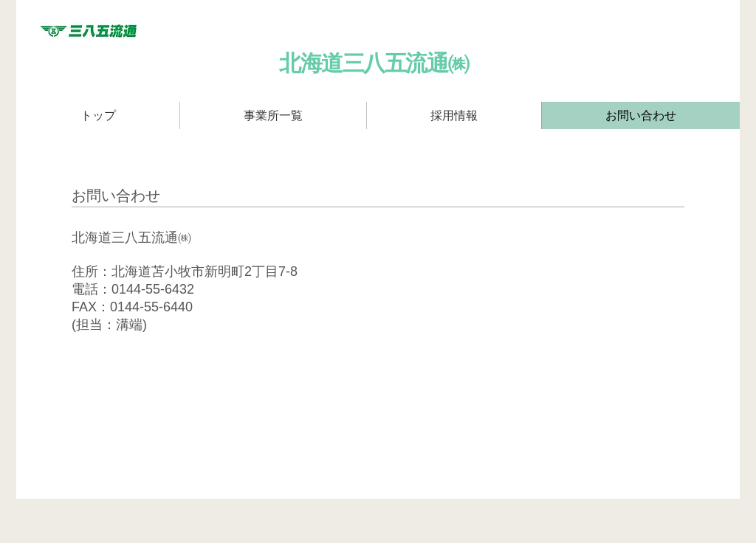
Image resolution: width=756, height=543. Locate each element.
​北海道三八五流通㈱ (374, 63)
